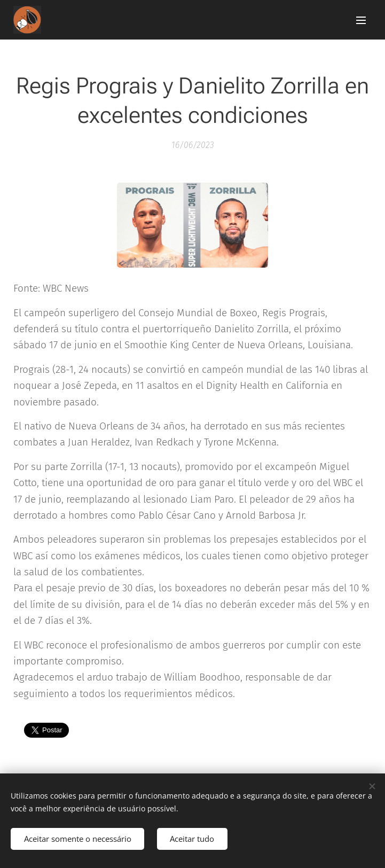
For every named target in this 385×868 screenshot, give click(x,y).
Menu (361, 20)
